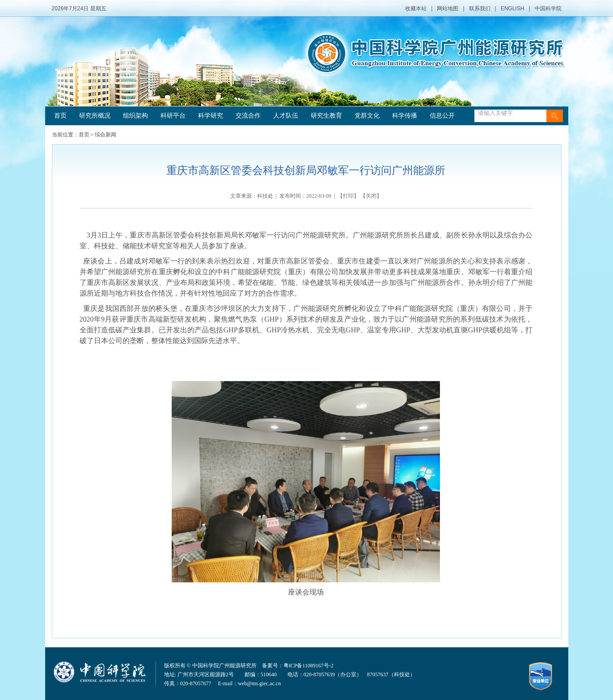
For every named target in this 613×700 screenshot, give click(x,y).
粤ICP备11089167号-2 (309, 666)
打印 (348, 196)
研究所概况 (95, 116)
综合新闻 (106, 135)
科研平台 (173, 116)
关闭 (371, 196)
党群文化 (367, 116)
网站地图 (448, 8)
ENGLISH (513, 8)
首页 (60, 116)
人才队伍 (286, 116)
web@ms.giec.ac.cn (259, 683)
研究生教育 (326, 116)
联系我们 (480, 8)
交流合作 (248, 116)
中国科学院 (548, 8)
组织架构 (135, 116)
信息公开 (442, 116)
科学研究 (211, 116)
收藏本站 (416, 8)
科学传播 (405, 116)
